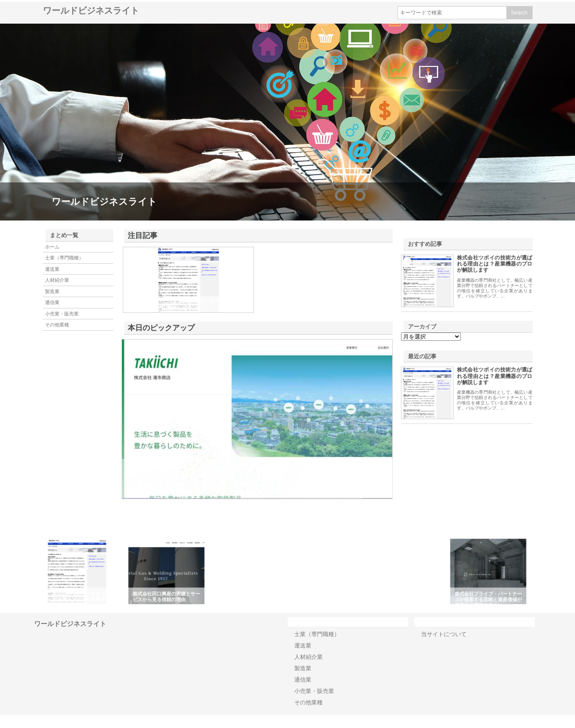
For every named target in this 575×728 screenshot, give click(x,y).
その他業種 (57, 325)
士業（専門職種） (64, 258)
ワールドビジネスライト (91, 10)
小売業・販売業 (62, 314)
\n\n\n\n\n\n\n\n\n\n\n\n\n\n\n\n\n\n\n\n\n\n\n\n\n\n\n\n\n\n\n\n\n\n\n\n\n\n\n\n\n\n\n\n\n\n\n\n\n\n (431, 337)
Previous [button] (41, 571)
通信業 (52, 302)
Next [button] (535, 571)
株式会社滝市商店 (155, 466)
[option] (87, 571)
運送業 (52, 269)
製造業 (52, 291)
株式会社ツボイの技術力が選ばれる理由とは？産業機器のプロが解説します (495, 264)
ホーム (52, 247)
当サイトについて (444, 634)
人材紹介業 (57, 280)
